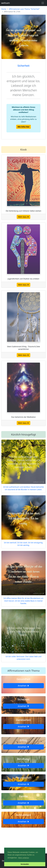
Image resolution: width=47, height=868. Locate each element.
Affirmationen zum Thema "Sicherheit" (24, 9)
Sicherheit (23, 66)
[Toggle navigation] (43, 3)
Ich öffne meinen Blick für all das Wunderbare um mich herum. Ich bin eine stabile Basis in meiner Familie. (23, 601)
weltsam (6, 3)
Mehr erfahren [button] (24, 858)
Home (4, 9)
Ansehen (23, 686)
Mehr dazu (23, 217)
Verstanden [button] (25, 864)
